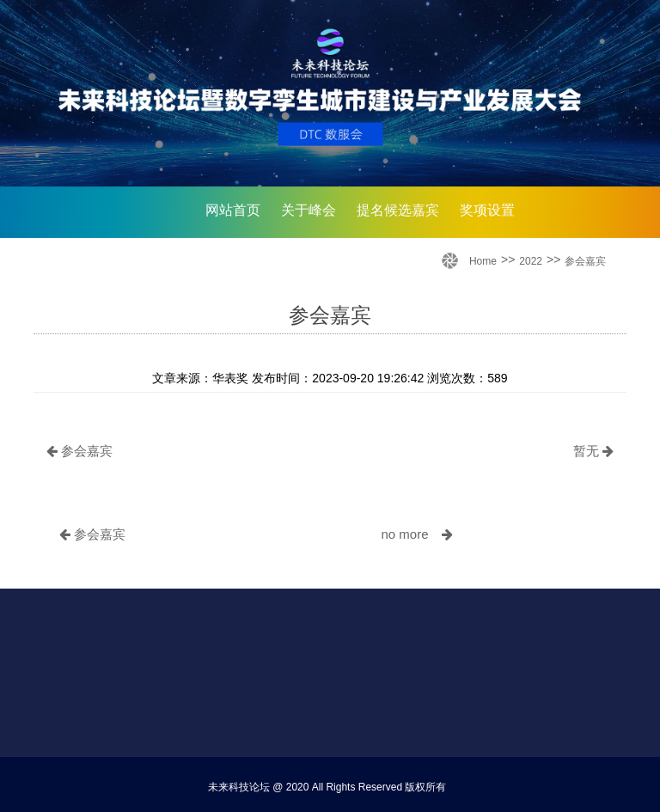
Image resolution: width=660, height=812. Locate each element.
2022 (531, 261)
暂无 (593, 451)
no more (416, 534)
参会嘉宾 (585, 261)
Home (483, 261)
